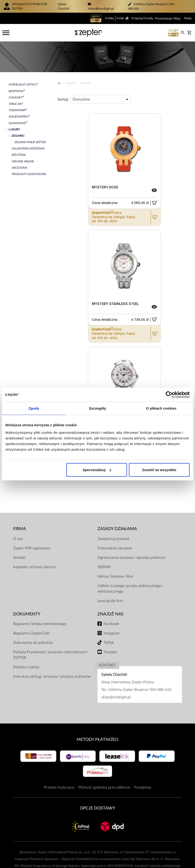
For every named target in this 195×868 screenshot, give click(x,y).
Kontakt (19, 558)
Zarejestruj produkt (113, 539)
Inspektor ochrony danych (34, 567)
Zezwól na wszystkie (159, 470)
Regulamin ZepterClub (31, 633)
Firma (20, 529)
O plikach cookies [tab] (161, 408)
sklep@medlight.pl (101, 8)
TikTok (109, 643)
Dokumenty (27, 614)
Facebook (111, 624)
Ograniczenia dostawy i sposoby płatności (132, 558)
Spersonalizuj (97, 470)
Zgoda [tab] (34, 408)
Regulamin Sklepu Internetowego (40, 624)
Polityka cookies (26, 667)
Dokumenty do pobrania (33, 643)
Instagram (112, 633)
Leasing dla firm (110, 601)
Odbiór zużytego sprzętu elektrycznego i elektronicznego (130, 589)
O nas (18, 539)
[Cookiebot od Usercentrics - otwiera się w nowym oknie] (169, 395)
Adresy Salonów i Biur (115, 576)
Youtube (110, 652)
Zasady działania (117, 529)
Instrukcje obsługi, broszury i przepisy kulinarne (52, 676)
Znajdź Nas (111, 614)
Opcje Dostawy (97, 808)
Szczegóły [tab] (97, 408)
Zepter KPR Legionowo (32, 548)
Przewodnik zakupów (115, 548)
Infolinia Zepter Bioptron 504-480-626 (140, 690)
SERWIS (104, 567)
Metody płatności (97, 740)
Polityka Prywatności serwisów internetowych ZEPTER (50, 655)
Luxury (71, 83)
